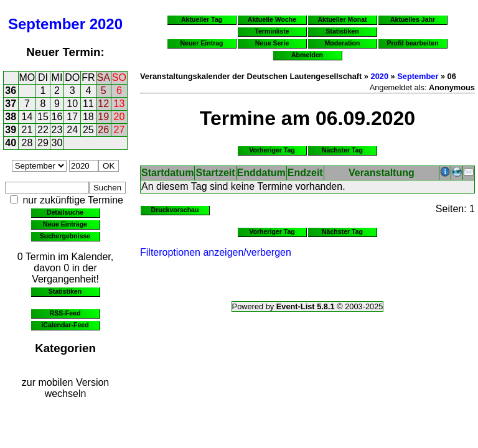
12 (103, 104)
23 (57, 130)
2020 (106, 24)
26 (103, 130)
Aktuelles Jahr (413, 19)
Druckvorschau (175, 210)
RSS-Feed (65, 313)
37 (11, 104)
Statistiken (65, 291)
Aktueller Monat (342, 19)
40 (11, 143)
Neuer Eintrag (201, 43)
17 (72, 117)
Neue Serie (272, 43)
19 (103, 117)
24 (72, 130)
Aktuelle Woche (272, 19)
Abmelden (307, 55)
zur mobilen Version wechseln (66, 388)
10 (72, 104)
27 (119, 130)
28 (27, 143)
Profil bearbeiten (412, 43)
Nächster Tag (342, 150)
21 (27, 130)
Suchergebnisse (65, 236)
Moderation (343, 43)
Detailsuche (65, 212)
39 (11, 130)
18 (88, 117)
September (47, 24)
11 (88, 104)
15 (43, 117)
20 (119, 117)
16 (57, 117)
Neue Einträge (65, 224)
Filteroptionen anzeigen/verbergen (216, 252)
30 (57, 143)
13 (119, 104)
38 (11, 117)
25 (88, 130)
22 (43, 130)
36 (11, 91)
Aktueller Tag (202, 19)
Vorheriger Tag (272, 150)
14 (27, 117)
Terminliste (272, 31)
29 (43, 143)
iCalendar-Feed (65, 325)
